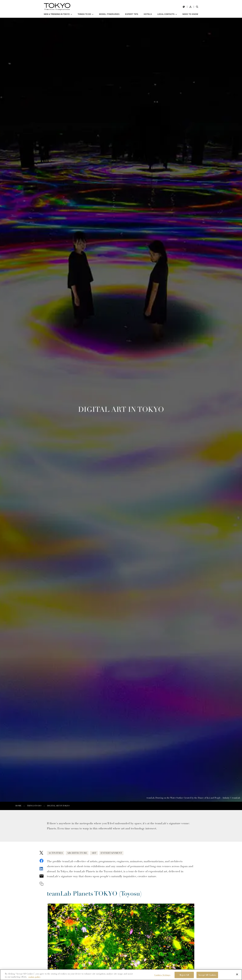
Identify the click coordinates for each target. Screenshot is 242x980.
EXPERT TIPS (132, 14)
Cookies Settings (162, 977)
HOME (18, 806)
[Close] (237, 976)
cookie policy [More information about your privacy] (34, 979)
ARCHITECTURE (81, 853)
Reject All (184, 977)
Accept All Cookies (207, 977)
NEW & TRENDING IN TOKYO (57, 14)
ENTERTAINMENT (119, 853)
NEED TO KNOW (190, 14)
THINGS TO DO (84, 14)
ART (99, 853)
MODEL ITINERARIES (109, 14)
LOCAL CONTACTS (166, 14)
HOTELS (148, 14)
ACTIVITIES (57, 853)
